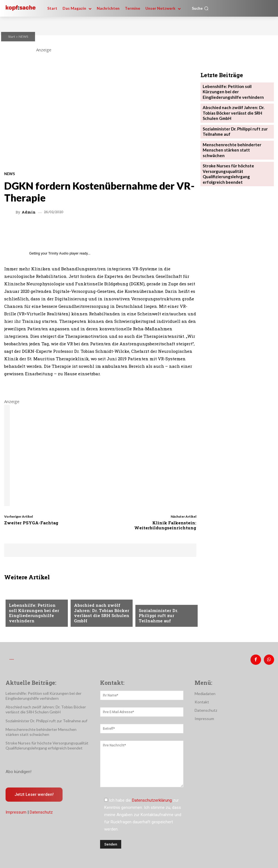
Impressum (16, 810)
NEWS (23, 37)
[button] (200, 8)
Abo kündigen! (18, 769)
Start (12, 37)
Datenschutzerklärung (152, 798)
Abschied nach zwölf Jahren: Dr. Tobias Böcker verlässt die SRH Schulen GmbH (98, 614)
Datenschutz (41, 810)
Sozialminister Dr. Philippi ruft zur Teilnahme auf (165, 619)
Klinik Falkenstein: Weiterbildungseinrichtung (165, 525)
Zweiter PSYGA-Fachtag (31, 523)
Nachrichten (22, 599)
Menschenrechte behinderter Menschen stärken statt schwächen (234, 135)
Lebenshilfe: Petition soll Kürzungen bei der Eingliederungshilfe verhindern (34, 614)
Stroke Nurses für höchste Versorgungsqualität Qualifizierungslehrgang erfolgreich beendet (235, 154)
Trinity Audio (59, 253)
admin (29, 212)
